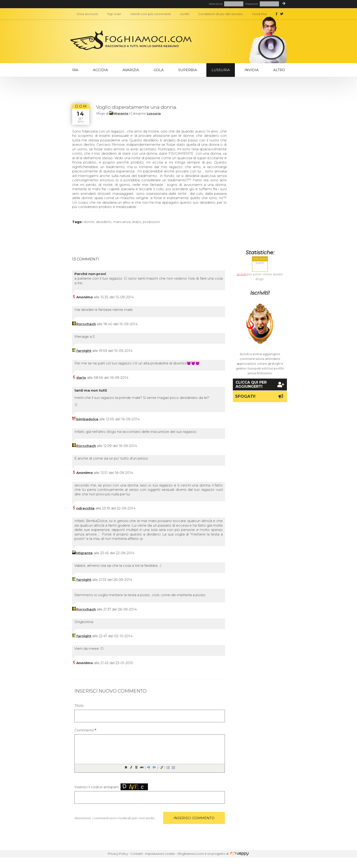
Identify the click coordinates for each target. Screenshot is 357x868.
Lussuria (221, 70)
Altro (279, 70)
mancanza (122, 222)
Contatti (137, 854)
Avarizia (131, 70)
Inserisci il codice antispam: (111, 787)
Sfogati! (260, 396)
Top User (114, 14)
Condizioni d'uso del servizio (221, 14)
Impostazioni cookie (160, 854)
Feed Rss (259, 14)
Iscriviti (242, 274)
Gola (159, 70)
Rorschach (86, 324)
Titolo (79, 706)
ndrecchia (85, 508)
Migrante (121, 113)
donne (89, 222)
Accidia (100, 70)
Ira (75, 70)
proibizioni (151, 222)
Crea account (87, 14)
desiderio (104, 222)
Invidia (252, 70)
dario (81, 378)
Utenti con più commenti (151, 14)
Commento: (85, 730)
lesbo (137, 222)
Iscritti (185, 14)
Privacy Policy (118, 854)
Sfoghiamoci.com (191, 854)
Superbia (188, 70)
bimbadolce (87, 419)
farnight (84, 351)
